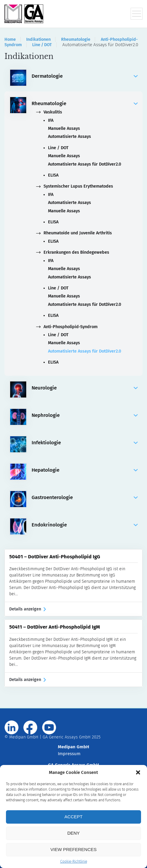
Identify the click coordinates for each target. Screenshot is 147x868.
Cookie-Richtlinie (74, 861)
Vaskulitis (49, 112)
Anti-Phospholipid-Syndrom (67, 327)
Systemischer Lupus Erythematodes (75, 186)
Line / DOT (42, 45)
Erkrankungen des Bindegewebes (73, 252)
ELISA (53, 175)
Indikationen (38, 39)
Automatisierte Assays (69, 137)
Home (10, 39)
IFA (51, 120)
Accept (73, 817)
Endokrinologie (85, 525)
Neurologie (85, 388)
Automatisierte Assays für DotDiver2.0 (85, 164)
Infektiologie (85, 443)
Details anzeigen (28, 609)
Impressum (69, 754)
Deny (74, 833)
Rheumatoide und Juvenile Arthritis (74, 233)
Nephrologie (85, 415)
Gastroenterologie (85, 498)
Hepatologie (85, 470)
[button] (138, 772)
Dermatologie (85, 76)
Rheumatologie (76, 39)
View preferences (73, 849)
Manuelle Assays (64, 128)
